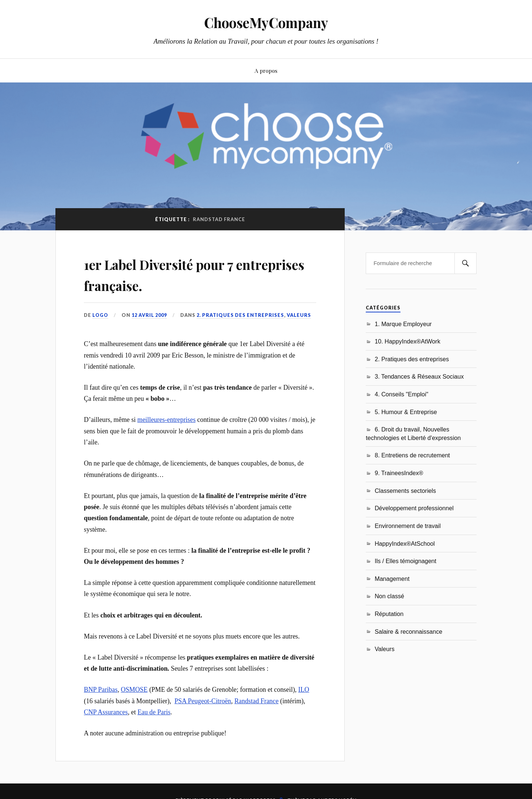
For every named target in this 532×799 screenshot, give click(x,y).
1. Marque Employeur (403, 324)
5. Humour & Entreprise (406, 412)
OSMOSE (134, 690)
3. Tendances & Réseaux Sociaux (419, 376)
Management (392, 579)
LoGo (100, 315)
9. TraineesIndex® (399, 473)
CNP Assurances (106, 712)
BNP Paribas (101, 690)
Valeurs (299, 315)
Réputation (389, 614)
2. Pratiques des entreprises (241, 315)
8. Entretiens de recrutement (412, 455)
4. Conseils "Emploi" (401, 394)
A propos (266, 70)
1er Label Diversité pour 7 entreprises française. (179, 274)
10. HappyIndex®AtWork (407, 341)
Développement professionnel (414, 508)
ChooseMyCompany (266, 22)
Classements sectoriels (405, 491)
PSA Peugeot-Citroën (203, 701)
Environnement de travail (408, 526)
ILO (304, 690)
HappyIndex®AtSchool (405, 544)
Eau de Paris (154, 712)
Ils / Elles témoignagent (405, 561)
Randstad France (256, 701)
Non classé (389, 596)
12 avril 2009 (150, 315)
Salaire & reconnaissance (408, 632)
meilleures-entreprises (167, 420)
